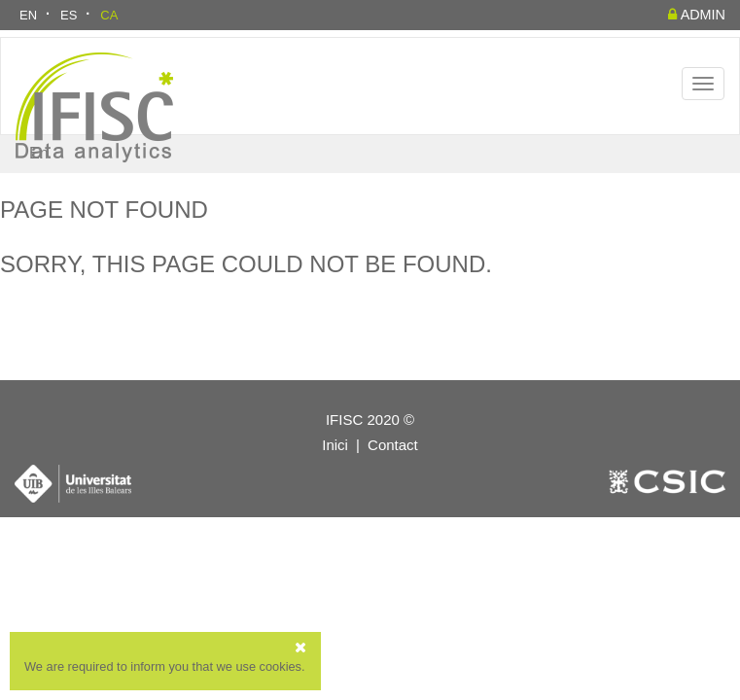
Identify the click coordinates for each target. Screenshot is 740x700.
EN (28, 15)
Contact (393, 445)
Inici (335, 445)
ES (69, 15)
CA (109, 15)
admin (697, 15)
